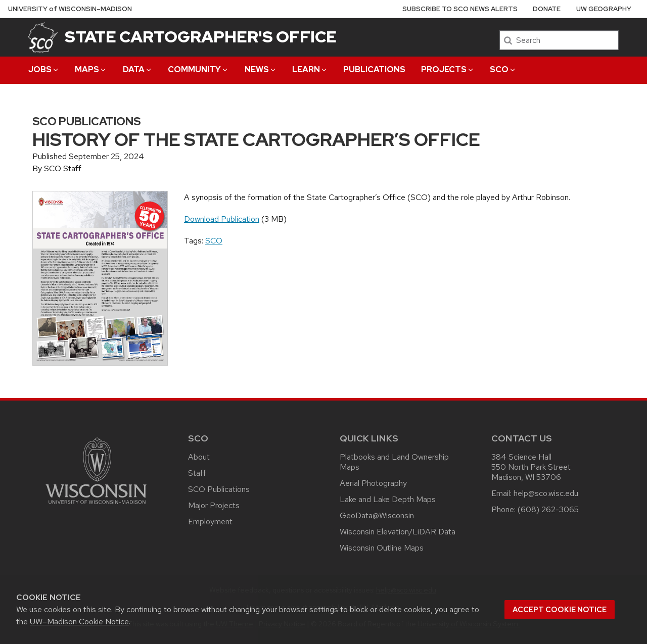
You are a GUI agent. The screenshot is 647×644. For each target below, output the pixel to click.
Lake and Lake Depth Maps (388, 499)
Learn (310, 69)
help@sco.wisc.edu (546, 493)
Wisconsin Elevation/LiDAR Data (398, 532)
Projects (448, 69)
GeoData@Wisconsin (377, 515)
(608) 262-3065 (548, 509)
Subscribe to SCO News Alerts (460, 9)
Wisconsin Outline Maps (382, 548)
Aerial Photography (373, 483)
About (199, 457)
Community (198, 69)
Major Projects (214, 505)
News (261, 69)
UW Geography (604, 9)
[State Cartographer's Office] (43, 37)
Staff (197, 473)
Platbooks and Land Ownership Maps (394, 462)
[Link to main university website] (96, 506)
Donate (547, 9)
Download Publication (222, 219)
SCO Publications (219, 489)
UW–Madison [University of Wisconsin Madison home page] (70, 9)
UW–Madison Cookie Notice (79, 622)
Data (138, 69)
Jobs (44, 69)
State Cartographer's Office (201, 37)
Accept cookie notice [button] (560, 610)
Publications (374, 69)
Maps (91, 69)
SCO (503, 69)
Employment (210, 522)
